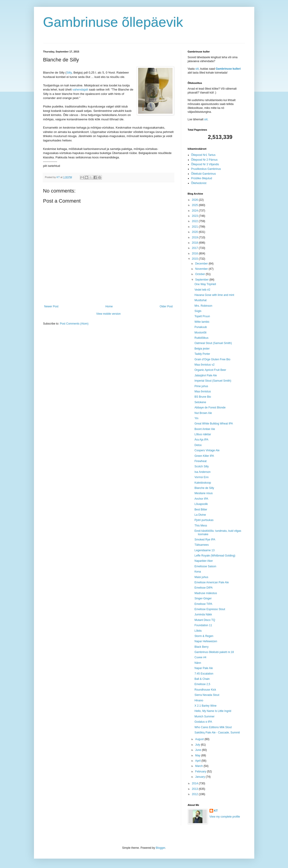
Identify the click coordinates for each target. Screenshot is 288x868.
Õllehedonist (199, 183)
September (202, 280)
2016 (195, 254)
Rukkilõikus (201, 338)
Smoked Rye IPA (205, 540)
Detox (198, 445)
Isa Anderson (202, 472)
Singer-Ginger (203, 598)
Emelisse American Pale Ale (211, 582)
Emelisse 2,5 (202, 684)
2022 (195, 221)
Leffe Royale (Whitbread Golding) (215, 556)
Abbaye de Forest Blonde (210, 408)
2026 (195, 200)
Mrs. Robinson (203, 306)
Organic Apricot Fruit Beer (210, 370)
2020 (195, 232)
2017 (195, 248)
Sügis (198, 311)
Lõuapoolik (201, 504)
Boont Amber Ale (205, 429)
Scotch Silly (201, 466)
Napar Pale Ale (204, 668)
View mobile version (108, 314)
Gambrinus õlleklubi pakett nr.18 (214, 652)
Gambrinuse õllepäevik (113, 22)
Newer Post (51, 306)
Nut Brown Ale (203, 413)
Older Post (166, 306)
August (200, 739)
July (198, 745)
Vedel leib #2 (202, 290)
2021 (195, 227)
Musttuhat (200, 300)
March (199, 766)
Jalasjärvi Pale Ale (206, 375)
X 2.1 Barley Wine (205, 706)
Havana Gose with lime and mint (214, 295)
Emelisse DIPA (203, 588)
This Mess (201, 526)
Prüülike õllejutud (202, 178)
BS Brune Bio (203, 397)
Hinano (199, 700)
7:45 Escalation (204, 674)
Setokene (200, 402)
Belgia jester (202, 349)
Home (109, 306)
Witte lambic (202, 322)
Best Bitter (201, 510)
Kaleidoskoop (203, 483)
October (200, 274)
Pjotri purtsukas (204, 520)
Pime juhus (201, 386)
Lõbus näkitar (203, 434)
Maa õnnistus (203, 391)
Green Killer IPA (204, 456)
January (200, 777)
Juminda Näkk (203, 614)
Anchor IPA (201, 499)
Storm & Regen (204, 636)
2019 (195, 237)
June (198, 750)
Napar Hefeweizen (206, 641)
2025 (195, 205)
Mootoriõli (200, 333)
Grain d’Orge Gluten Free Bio (212, 359)
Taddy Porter (202, 354)
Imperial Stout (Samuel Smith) (213, 381)
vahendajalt (81, 90)
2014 (195, 783)
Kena (198, 572)
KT (216, 811)
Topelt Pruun (202, 316)
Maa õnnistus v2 (204, 365)
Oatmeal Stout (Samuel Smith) (213, 343)
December (202, 264)
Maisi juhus (201, 577)
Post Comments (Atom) (74, 324)
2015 (195, 259)
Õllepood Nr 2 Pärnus (204, 160)
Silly (69, 73)
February (201, 772)
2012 (195, 794)
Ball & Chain (202, 679)
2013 (195, 789)
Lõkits (198, 631)
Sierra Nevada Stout (207, 695)
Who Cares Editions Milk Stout (213, 727)
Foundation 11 (203, 625)
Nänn (198, 663)
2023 (195, 216)
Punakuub (201, 327)
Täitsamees (201, 545)
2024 (195, 211)
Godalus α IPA (203, 722)
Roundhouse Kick (205, 690)
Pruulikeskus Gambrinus (206, 169)
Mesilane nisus (203, 493)
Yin (196, 418)
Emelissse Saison (205, 566)
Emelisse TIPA (203, 604)
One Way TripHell (205, 284)
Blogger (161, 848)
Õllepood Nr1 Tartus (203, 155)
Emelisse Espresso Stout (210, 609)
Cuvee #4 (200, 657)
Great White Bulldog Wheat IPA (214, 424)
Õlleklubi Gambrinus (204, 174)
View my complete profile (225, 817)
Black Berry (201, 647)
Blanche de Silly (204, 488)
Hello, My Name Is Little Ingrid (213, 711)
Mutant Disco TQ (205, 620)
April (198, 761)
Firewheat (200, 461)
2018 (195, 243)
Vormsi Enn (201, 477)
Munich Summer (204, 716)
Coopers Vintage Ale (207, 450)
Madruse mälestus (206, 593)
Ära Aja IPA (201, 440)
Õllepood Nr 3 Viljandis (205, 164)
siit (197, 69)
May (198, 755)
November (202, 269)
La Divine (200, 515)
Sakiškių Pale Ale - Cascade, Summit (217, 733)
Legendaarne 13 (204, 550)
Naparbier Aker (204, 561)
